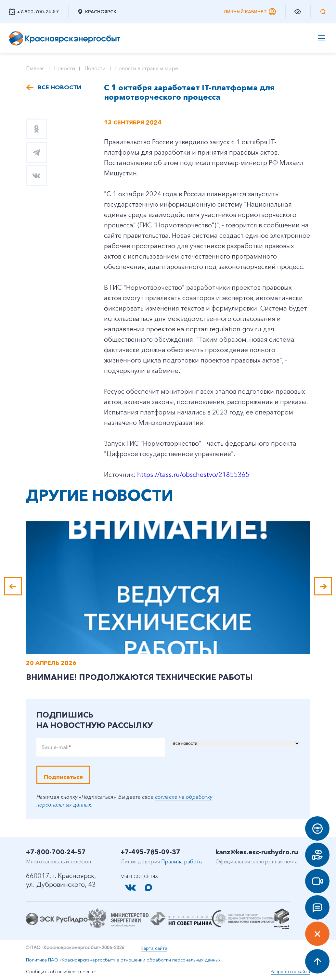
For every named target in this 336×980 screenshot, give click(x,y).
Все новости (59, 87)
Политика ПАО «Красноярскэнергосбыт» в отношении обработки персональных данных (123, 960)
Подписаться (63, 777)
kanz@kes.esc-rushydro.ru (257, 852)
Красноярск (97, 12)
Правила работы (182, 861)
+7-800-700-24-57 (56, 852)
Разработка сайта (290, 972)
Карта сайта (154, 948)
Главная (35, 68)
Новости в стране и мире (147, 68)
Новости (65, 68)
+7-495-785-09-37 (150, 852)
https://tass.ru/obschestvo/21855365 (193, 475)
